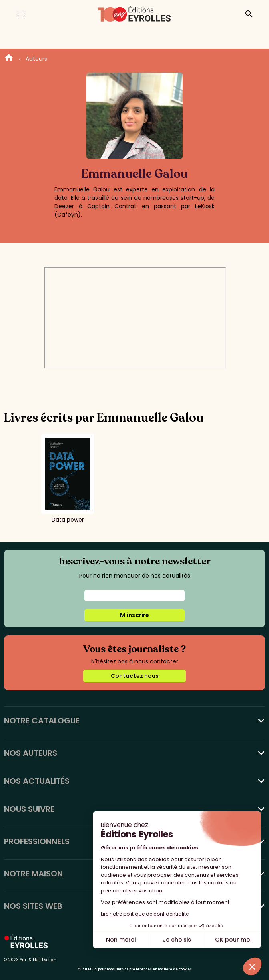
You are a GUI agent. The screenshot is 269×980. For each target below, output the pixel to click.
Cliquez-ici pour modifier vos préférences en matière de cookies (135, 969)
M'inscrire (134, 615)
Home (9, 59)
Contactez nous (135, 676)
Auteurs (36, 59)
